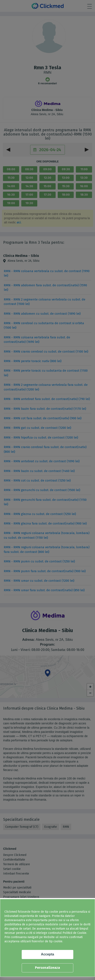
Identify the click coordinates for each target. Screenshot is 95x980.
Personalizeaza (47, 968)
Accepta (47, 954)
